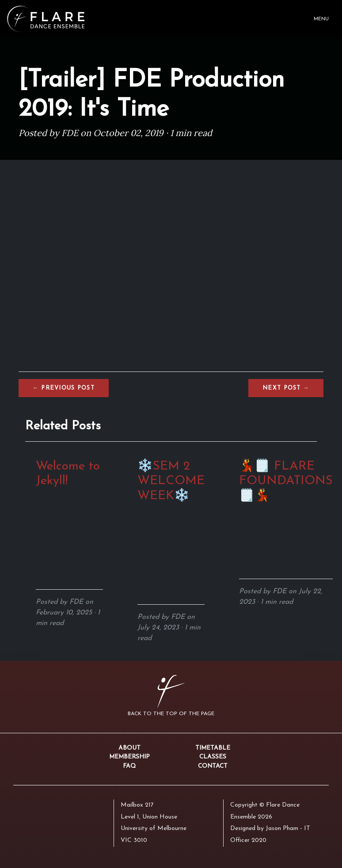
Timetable (213, 748)
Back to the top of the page (171, 714)
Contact (213, 766)
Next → (286, 388)
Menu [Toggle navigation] (321, 19)
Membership (129, 757)
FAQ (129, 766)
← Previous (64, 388)
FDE (70, 133)
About (129, 748)
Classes (213, 757)
